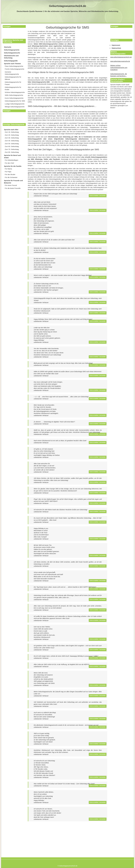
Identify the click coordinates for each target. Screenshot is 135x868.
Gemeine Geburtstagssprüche (12, 73)
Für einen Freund (11, 185)
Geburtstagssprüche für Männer (13, 78)
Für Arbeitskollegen (12, 160)
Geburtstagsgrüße (11, 61)
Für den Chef (9, 163)
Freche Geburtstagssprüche (15, 69)
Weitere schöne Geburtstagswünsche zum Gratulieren (119, 68)
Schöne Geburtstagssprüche (15, 92)
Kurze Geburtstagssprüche (14, 98)
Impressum (116, 45)
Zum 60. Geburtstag (12, 146)
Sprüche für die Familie (13, 166)
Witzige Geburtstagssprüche (15, 107)
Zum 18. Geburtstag (12, 132)
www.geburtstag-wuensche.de (120, 61)
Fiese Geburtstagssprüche (14, 66)
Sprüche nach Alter (11, 130)
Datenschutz (116, 48)
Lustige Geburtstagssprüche (15, 104)
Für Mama (8, 169)
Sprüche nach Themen (13, 64)
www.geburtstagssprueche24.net (121, 57)
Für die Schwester (11, 177)
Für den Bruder (10, 174)
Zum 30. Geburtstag (12, 138)
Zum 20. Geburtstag (12, 135)
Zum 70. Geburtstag (12, 149)
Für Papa (8, 172)
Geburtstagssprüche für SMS (15, 101)
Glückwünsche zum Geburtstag (11, 57)
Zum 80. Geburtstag (12, 152)
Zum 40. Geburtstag (12, 141)
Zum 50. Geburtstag (12, 144)
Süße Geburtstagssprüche (14, 95)
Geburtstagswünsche (12, 53)
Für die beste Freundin (13, 188)
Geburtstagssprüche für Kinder (13, 88)
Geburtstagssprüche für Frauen (13, 83)
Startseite (8, 47)
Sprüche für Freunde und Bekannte (13, 182)
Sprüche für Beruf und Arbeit (12, 156)
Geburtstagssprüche (12, 50)
